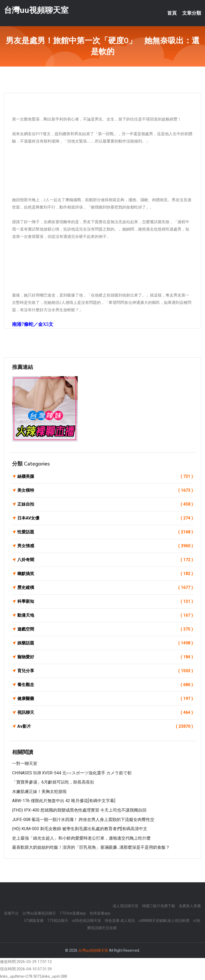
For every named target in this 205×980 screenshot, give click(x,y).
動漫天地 (105, 615)
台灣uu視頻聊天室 (36, 10)
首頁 (172, 13)
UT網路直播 (34, 921)
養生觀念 (105, 685)
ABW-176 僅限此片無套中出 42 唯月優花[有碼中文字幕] (64, 801)
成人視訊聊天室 (125, 906)
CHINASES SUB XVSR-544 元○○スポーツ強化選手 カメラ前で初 (72, 773)
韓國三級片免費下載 (159, 906)
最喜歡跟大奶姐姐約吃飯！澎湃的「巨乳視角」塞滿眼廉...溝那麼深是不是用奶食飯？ (91, 847)
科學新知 (105, 601)
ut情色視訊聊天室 (86, 921)
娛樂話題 (105, 643)
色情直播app (100, 913)
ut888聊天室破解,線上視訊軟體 (164, 921)
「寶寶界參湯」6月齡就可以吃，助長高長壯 (53, 782)
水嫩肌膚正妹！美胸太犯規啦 (39, 792)
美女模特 (105, 490)
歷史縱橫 (105, 588)
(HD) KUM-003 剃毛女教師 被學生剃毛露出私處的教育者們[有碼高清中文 (80, 829)
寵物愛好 (105, 657)
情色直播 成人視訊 (120, 921)
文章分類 (192, 13)
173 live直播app (73, 913)
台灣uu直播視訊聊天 (39, 913)
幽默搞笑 (105, 574)
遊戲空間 (105, 629)
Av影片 (105, 726)
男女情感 (105, 546)
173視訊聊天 (58, 921)
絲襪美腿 (105, 477)
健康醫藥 (105, 699)
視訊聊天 (105, 713)
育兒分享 (105, 671)
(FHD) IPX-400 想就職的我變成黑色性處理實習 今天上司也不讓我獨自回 (79, 810)
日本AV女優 (105, 518)
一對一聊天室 (25, 763)
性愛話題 (105, 532)
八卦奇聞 (105, 560)
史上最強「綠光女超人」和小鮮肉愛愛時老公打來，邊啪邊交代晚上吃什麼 (81, 838)
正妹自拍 (105, 504)
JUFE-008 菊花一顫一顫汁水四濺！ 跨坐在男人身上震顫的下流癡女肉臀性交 (83, 820)
